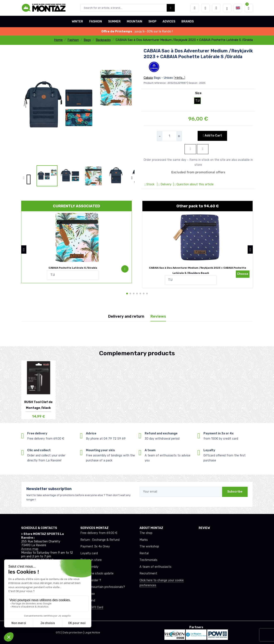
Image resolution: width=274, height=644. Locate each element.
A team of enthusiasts (155, 567)
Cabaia (148, 78)
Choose (243, 274)
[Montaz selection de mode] (227, 8)
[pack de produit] (77, 237)
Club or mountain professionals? (103, 587)
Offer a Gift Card (92, 607)
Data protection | (74, 632)
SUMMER (114, 22)
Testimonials (148, 560)
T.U (198, 101)
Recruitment (148, 573)
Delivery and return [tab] (126, 316)
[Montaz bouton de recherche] (171, 8)
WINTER (77, 22)
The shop (146, 533)
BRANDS (188, 22)
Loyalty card (89, 553)
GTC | (59, 632)
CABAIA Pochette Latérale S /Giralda (73, 268)
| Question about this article (193, 184)
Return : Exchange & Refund (100, 540)
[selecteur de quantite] (169, 136)
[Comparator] (216, 8)
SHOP (152, 22)
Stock (150, 184)
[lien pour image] (78, 106)
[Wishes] (205, 8)
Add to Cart (212, 136)
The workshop (149, 546)
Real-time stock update (97, 573)
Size (198, 93)
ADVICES (169, 22)
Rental (144, 553)
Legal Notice (92, 632)
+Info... (179, 78)
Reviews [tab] (158, 316)
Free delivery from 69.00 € (99, 533)
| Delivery (164, 184)
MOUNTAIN (135, 22)
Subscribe (235, 492)
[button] (195, 8)
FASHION (96, 22)
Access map (30, 549)
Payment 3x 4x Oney (95, 546)
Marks (144, 540)
